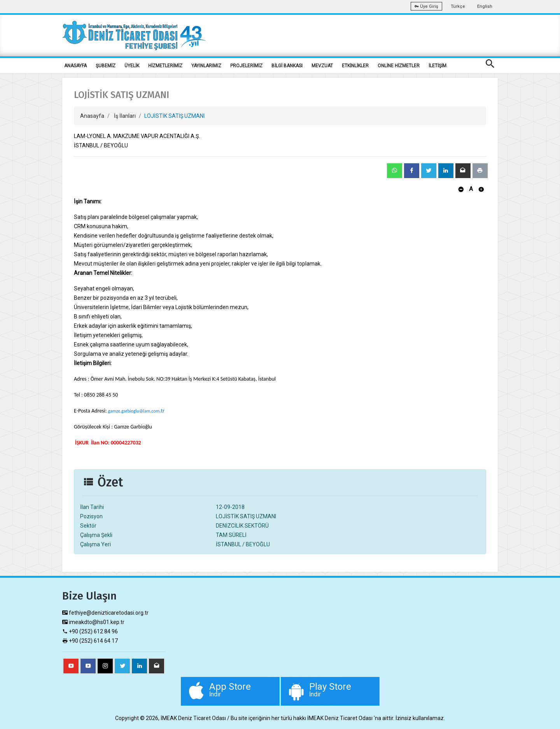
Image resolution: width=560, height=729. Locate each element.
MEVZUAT (322, 66)
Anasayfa (92, 116)
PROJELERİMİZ (246, 66)
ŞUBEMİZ (106, 66)
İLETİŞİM (437, 66)
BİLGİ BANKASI (287, 66)
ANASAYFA (75, 66)
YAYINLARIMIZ (206, 66)
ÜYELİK (132, 66)
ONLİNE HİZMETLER (399, 66)
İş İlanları (125, 116)
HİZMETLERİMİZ (165, 66)
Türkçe (458, 6)
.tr (162, 411)
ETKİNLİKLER (355, 66)
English (485, 6)
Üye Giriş (426, 6)
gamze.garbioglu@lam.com (134, 411)
